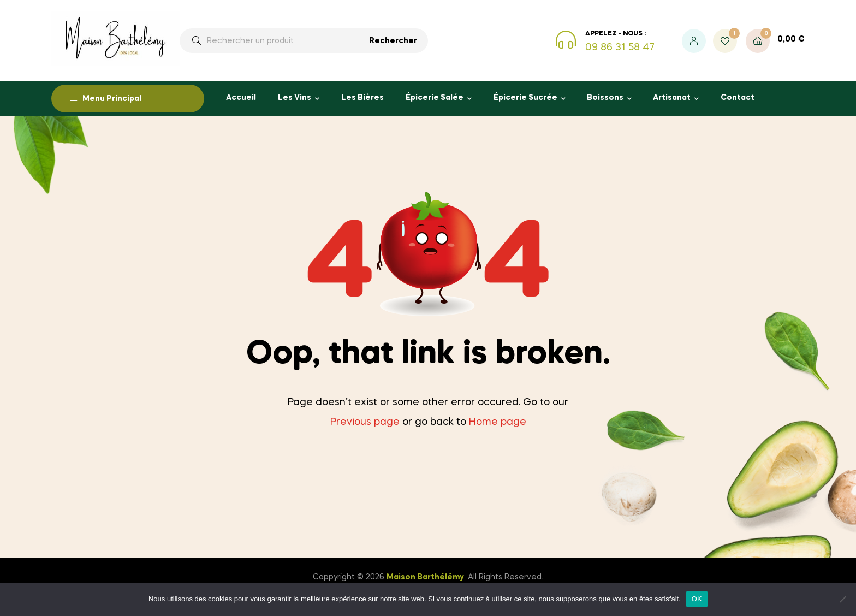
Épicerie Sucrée (525, 98)
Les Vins (295, 98)
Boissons (605, 98)
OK (697, 599)
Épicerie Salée (435, 98)
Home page (498, 422)
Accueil (241, 98)
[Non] (842, 599)
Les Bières (362, 98)
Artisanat (672, 98)
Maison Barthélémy (425, 577)
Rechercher (393, 41)
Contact (738, 98)
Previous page (365, 422)
